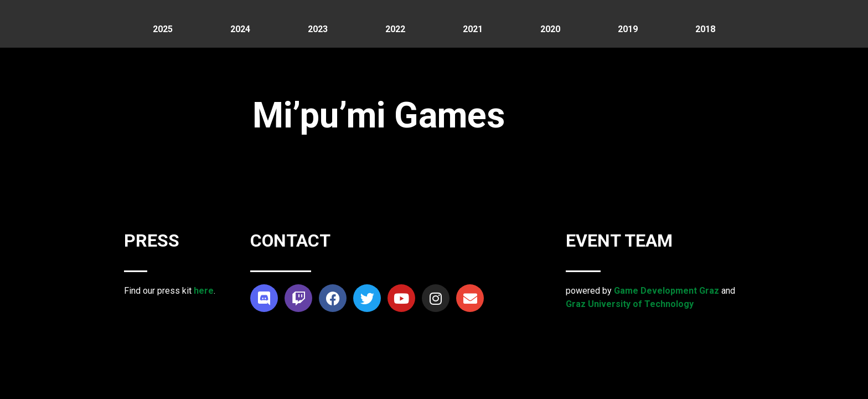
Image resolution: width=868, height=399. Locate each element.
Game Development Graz (666, 291)
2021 (473, 29)
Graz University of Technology (630, 304)
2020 (550, 29)
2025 (163, 29)
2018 (705, 29)
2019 (628, 29)
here (204, 291)
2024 (240, 29)
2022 (395, 29)
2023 (318, 29)
